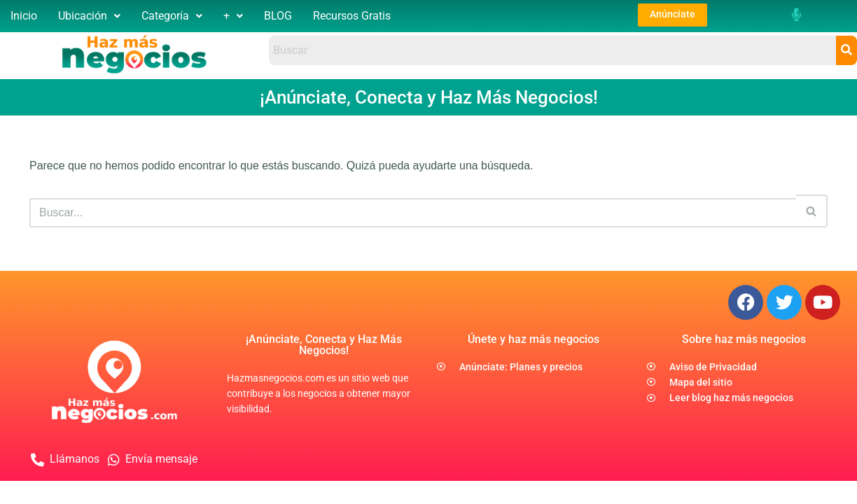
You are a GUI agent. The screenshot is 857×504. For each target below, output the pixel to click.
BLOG (278, 16)
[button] (89, 16)
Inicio (24, 16)
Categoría (172, 16)
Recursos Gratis (352, 16)
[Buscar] (413, 213)
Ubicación (89, 16)
